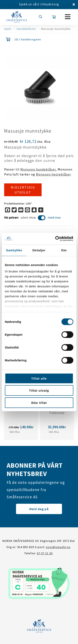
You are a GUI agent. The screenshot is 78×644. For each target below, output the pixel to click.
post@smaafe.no (58, 547)
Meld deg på (39, 509)
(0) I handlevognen (28, 39)
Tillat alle (39, 378)
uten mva (33, 218)
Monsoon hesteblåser (53, 174)
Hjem (8, 29)
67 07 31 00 (45, 553)
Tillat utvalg (39, 390)
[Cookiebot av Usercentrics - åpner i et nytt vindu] (56, 239)
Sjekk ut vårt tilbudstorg (39, 4)
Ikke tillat (39, 402)
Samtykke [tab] (14, 250)
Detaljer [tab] (39, 250)
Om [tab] (64, 250)
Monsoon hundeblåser (38, 169)
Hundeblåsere (26, 29)
